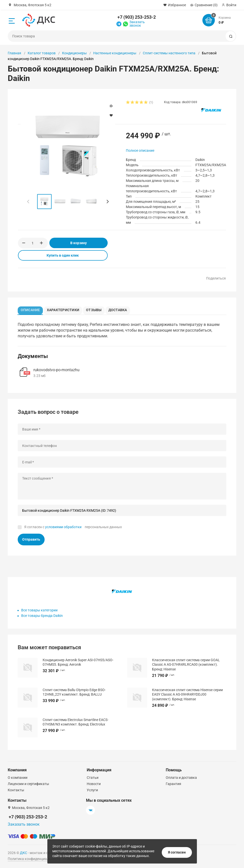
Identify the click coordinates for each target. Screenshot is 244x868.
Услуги (92, 790)
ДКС (24, 853)
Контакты (16, 790)
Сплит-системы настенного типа (169, 53)
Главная (14, 53)
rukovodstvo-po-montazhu (56, 371)
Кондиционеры (74, 53)
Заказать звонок (137, 24)
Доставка (123, 309)
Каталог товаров (42, 53)
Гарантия (173, 784)
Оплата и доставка (181, 778)
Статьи (93, 778)
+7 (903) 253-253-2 (137, 17)
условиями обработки (63, 528)
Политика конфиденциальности (34, 859)
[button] (107, 202)
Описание (32, 309)
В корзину (79, 243)
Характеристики (65, 309)
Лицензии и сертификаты (28, 784)
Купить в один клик (63, 255)
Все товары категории (39, 612)
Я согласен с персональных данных (73, 528)
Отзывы (97, 309)
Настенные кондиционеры (115, 53)
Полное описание (140, 150)
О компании (18, 778)
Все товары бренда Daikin (42, 617)
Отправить (31, 541)
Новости (94, 784)
